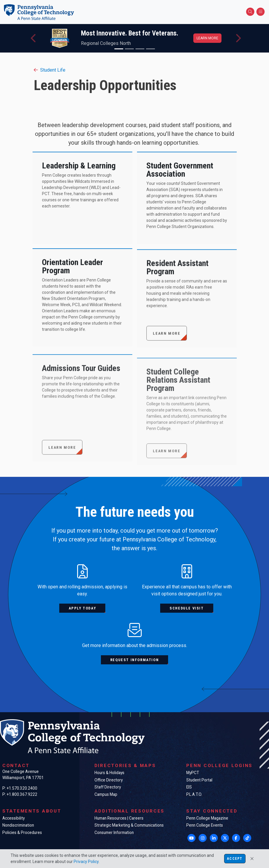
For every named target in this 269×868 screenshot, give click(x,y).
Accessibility (13, 818)
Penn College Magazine (207, 818)
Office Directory (109, 780)
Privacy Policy (86, 862)
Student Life (50, 70)
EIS (189, 787)
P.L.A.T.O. (194, 794)
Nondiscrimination (18, 825)
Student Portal (199, 780)
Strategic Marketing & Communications (129, 825)
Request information (134, 660)
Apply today (82, 608)
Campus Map (106, 794)
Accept (235, 859)
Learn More (166, 357)
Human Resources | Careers (119, 818)
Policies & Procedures (22, 832)
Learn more (207, 38)
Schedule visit (187, 608)
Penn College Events (205, 825)
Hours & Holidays (109, 773)
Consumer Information (114, 832)
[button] (34, 38)
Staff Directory (108, 787)
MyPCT (193, 773)
